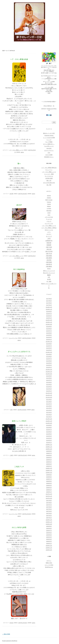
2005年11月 (49, 548)
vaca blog (49, 148)
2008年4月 (49, 485)
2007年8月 (49, 503)
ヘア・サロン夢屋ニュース (16, 150)
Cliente (11, 623)
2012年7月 (49, 380)
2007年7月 (49, 505)
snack (49, 213)
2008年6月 (49, 481)
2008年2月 (49, 490)
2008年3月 (49, 488)
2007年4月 (49, 511)
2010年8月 (49, 427)
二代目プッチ (19, 467)
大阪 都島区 (49, 266)
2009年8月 (49, 451)
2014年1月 (49, 350)
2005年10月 (49, 550)
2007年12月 (49, 494)
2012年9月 (49, 376)
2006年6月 (49, 533)
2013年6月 (49, 361)
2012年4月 (49, 387)
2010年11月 (49, 421)
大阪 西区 (49, 260)
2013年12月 (49, 352)
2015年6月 (49, 333)
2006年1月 (49, 543)
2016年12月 (49, 307)
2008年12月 (49, 468)
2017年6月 (49, 299)
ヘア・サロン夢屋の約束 (19, 59)
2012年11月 (49, 372)
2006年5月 (49, 535)
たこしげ (49, 140)
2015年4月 (49, 337)
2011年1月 (49, 417)
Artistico (49, 198)
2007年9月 (49, 501)
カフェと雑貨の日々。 (49, 144)
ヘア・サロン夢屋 (49, 87)
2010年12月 (49, 419)
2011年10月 (49, 397)
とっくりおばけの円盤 (49, 138)
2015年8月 (49, 329)
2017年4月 (49, 303)
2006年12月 (49, 520)
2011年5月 (49, 408)
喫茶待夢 (49, 243)
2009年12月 (49, 445)
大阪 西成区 (49, 262)
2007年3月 (49, 513)
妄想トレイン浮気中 (19, 421)
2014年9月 (49, 344)
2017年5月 (49, 301)
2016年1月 (49, 318)
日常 (11, 410)
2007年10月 (49, 498)
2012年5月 (49, 385)
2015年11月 (49, 322)
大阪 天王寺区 (49, 251)
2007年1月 (49, 518)
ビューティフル (13, 338)
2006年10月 (49, 524)
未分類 (11, 194)
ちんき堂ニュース (49, 146)
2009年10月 (49, 449)
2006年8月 (49, 528)
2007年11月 (49, 496)
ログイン (49, 561)
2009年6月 (49, 455)
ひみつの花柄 (49, 155)
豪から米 (49, 181)
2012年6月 (49, 382)
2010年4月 (49, 436)
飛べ (19, 164)
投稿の (49, 563)
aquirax (49, 196)
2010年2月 (49, 440)
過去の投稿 (6, 634)
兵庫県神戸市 (49, 241)
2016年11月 (49, 309)
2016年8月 (49, 312)
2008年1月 (49, 492)
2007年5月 (49, 509)
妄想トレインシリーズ (49, 271)
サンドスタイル (49, 176)
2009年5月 (49, 458)
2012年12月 (49, 370)
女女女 (49, 269)
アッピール (49, 219)
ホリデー (49, 234)
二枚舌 (11, 455)
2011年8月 (49, 402)
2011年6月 (49, 406)
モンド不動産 (49, 142)
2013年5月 (49, 363)
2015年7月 (49, 331)
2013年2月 (49, 365)
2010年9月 (49, 425)
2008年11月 (49, 470)
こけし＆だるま (49, 217)
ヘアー (49, 232)
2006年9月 (49, 526)
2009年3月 (49, 462)
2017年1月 (49, 305)
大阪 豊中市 (49, 264)
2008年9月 (49, 475)
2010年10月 (49, 423)
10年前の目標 (49, 178)
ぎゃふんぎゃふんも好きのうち (19, 352)
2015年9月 (49, 327)
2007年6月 (49, 507)
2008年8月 (49, 477)
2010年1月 (49, 443)
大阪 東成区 (49, 256)
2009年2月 (49, 464)
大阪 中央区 (49, 247)
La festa (49, 208)
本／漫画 (49, 281)
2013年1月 (49, 367)
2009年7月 (49, 453)
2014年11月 (49, 342)
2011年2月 (49, 415)
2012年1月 (49, 391)
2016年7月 (49, 314)
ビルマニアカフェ (49, 150)
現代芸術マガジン (49, 157)
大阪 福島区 (49, 258)
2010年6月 (49, 432)
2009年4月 (49, 460)
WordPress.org (49, 567)
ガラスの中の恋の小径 (49, 183)
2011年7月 (49, 404)
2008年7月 (49, 479)
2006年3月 (49, 539)
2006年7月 (49, 531)
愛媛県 (49, 275)
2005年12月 (49, 546)
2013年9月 (49, 354)
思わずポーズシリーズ (49, 273)
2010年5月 (49, 434)
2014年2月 (49, 348)
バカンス (49, 221)
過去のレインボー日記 (49, 133)
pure (49, 153)
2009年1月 (49, 466)
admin (22, 152)
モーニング (49, 236)
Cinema (49, 202)
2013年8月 (49, 357)
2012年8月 (49, 378)
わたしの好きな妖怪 (19, 527)
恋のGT (19, 205)
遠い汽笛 (49, 185)
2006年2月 (49, 541)
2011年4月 (49, 410)
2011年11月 (49, 395)
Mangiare (49, 211)
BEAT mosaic (49, 200)
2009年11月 (49, 447)
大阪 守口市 (49, 254)
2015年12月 (49, 320)
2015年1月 (49, 339)
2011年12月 (49, 393)
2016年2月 (49, 316)
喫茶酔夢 (49, 245)
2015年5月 (49, 335)
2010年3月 (49, 438)
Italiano (49, 206)
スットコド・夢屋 (49, 174)
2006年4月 (49, 537)
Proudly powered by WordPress (10, 641)
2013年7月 (49, 359)
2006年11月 (49, 522)
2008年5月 (49, 483)
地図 (49, 93)
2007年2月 (49, 516)
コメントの (49, 565)
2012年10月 (49, 374)
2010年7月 (49, 430)
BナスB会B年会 (19, 269)
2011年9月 (49, 400)
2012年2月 (49, 389)
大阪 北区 (49, 249)
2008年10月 (49, 473)
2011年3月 (49, 412)
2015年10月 (49, 324)
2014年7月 (49, 346)
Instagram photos (49, 135)
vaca (49, 215)
